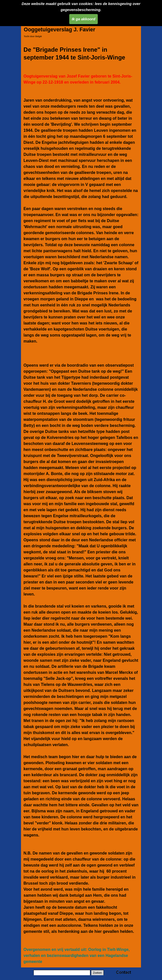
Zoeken (97, 973)
